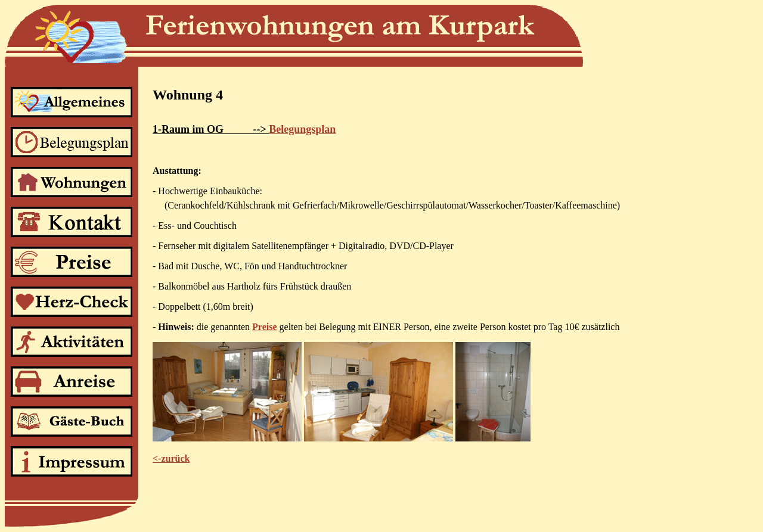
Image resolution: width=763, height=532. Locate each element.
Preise (264, 327)
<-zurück (171, 458)
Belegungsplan (302, 129)
